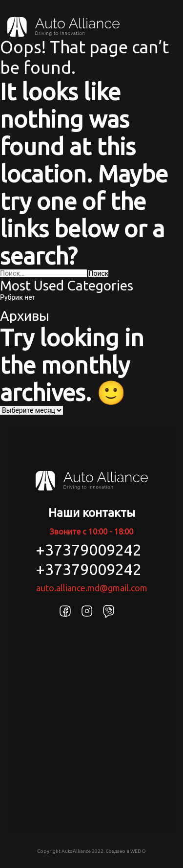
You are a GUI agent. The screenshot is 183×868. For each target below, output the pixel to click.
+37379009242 (89, 550)
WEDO (138, 851)
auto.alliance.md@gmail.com (92, 588)
